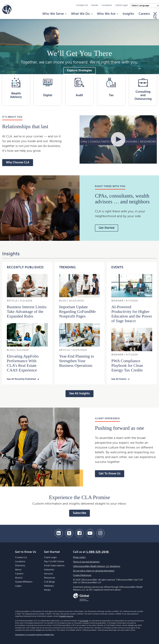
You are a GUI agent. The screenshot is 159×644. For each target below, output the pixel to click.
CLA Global (84, 621)
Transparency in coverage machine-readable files (34, 635)
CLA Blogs (49, 582)
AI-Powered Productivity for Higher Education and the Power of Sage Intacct (132, 314)
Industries (49, 570)
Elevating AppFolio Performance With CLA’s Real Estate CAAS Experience (23, 363)
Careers (144, 14)
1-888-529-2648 (98, 552)
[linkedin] (59, 533)
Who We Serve (54, 14)
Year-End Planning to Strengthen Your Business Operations (77, 361)
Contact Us (82, 5)
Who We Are (107, 14)
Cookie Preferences (82, 575)
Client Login (122, 5)
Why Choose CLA (18, 163)
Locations (107, 5)
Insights (128, 14)
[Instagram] (100, 533)
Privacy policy (79, 557)
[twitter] (69, 533)
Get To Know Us (110, 474)
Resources (50, 578)
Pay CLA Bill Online (54, 562)
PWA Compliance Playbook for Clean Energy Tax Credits (127, 365)
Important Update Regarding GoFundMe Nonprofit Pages (77, 311)
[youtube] (90, 533)
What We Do (82, 14)
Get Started (107, 228)
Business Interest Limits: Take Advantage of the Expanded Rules (27, 311)
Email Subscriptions (54, 566)
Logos (18, 586)
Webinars (49, 586)
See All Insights (80, 394)
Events (95, 5)
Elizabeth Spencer (66, 616)
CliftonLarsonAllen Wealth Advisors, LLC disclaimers (97, 566)
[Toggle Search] (155, 16)
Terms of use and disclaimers (86, 562)
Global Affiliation (24, 582)
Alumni (19, 578)
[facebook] (80, 533)
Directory (20, 566)
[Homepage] (7, 9)
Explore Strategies (80, 71)
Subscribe (80, 513)
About (18, 570)
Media (47, 590)
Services (48, 574)
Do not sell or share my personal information (94, 571)
